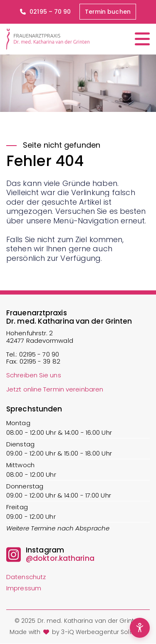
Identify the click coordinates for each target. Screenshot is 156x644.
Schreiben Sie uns (34, 375)
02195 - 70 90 (39, 354)
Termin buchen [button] (108, 12)
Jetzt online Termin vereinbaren (55, 389)
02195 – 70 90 (45, 12)
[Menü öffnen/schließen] (142, 39)
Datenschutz (26, 577)
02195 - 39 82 (40, 361)
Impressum (24, 588)
